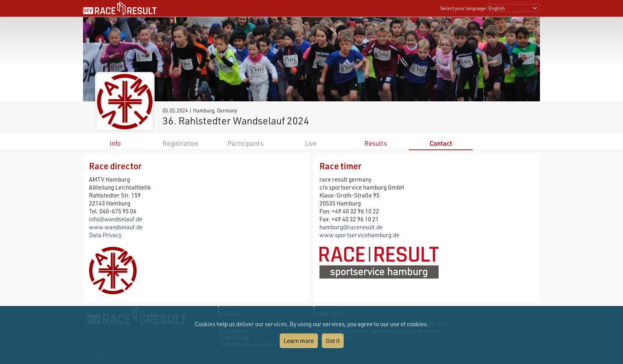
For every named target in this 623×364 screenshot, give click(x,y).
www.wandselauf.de (116, 227)
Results (376, 143)
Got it (333, 341)
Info (115, 143)
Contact (441, 143)
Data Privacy (105, 235)
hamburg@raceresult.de (351, 227)
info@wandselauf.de (116, 219)
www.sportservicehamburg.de (359, 235)
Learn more (299, 341)
